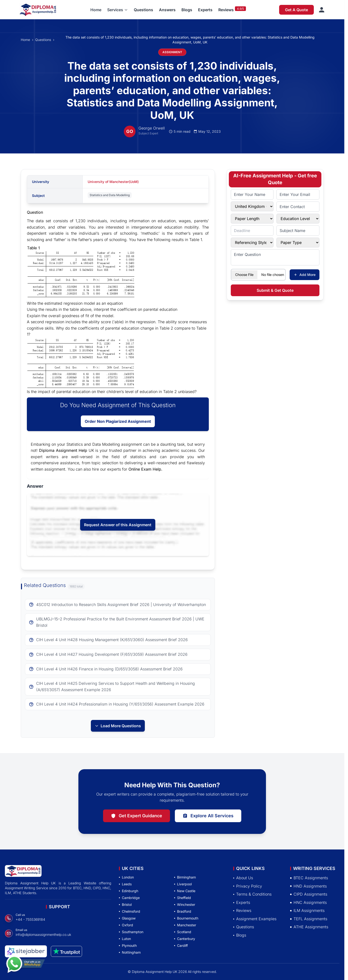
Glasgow (127, 918)
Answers (167, 10)
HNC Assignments (308, 902)
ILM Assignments (307, 910)
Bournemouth (186, 918)
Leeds (125, 884)
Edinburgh (129, 891)
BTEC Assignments (309, 878)
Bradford (183, 911)
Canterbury (185, 939)
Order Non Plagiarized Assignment (118, 421)
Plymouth (128, 945)
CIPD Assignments (309, 894)
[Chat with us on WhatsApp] (25, 966)
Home (96, 10)
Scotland (183, 932)
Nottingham (130, 952)
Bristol (125, 904)
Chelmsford (130, 911)
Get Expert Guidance (137, 816)
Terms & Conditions (252, 894)
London (126, 877)
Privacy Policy (248, 886)
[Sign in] (322, 10)
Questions (143, 10)
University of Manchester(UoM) (113, 182)
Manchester (185, 925)
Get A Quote (296, 10)
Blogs (187, 10)
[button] (118, 10)
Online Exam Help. (145, 469)
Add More (305, 275)
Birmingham (185, 877)
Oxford (126, 925)
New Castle (185, 891)
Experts (205, 10)
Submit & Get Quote (275, 290)
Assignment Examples (255, 919)
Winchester (185, 904)
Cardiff (181, 945)
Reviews (226, 10)
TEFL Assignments (309, 919)
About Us (243, 878)
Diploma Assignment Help (63, 450)
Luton (125, 939)
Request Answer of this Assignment (118, 525)
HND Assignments (308, 886)
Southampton (131, 932)
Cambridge (129, 898)
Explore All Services (208, 816)
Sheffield (183, 898)
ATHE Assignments (309, 927)
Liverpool (183, 884)
